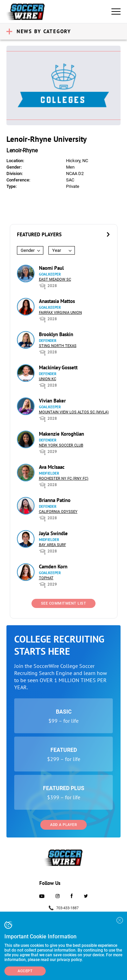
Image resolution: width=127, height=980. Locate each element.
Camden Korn (53, 567)
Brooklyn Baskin (56, 334)
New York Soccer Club (61, 445)
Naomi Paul (51, 268)
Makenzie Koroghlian (61, 434)
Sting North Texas (58, 346)
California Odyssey (58, 512)
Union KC (48, 379)
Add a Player (63, 825)
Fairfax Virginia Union (60, 313)
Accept (25, 971)
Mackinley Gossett (58, 367)
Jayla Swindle (53, 533)
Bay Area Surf (52, 545)
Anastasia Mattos (57, 301)
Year (57, 250)
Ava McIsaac (52, 467)
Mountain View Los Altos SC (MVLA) (74, 412)
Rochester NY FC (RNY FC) (64, 478)
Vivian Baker (52, 401)
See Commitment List (64, 603)
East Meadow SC (55, 279)
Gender (28, 250)
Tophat (46, 578)
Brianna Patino (55, 500)
